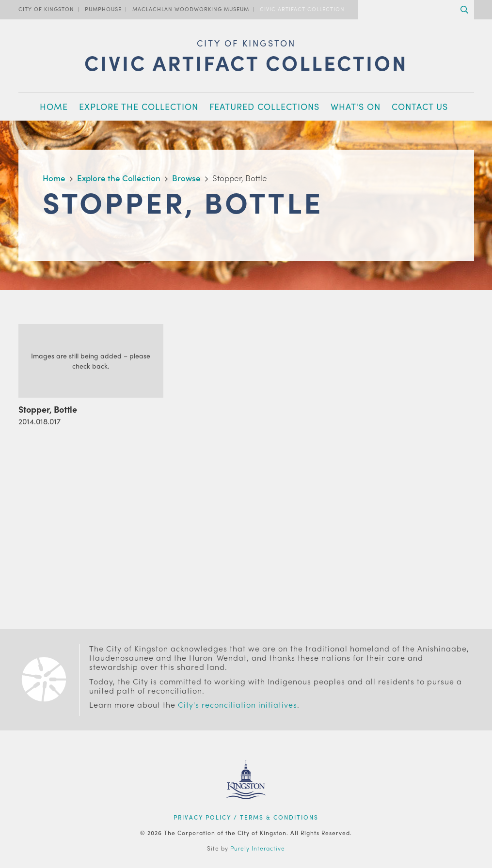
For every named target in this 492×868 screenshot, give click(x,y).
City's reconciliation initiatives (238, 705)
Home (54, 106)
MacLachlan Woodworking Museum (191, 9)
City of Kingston (46, 9)
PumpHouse (103, 9)
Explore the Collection (139, 106)
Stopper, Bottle (48, 409)
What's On (356, 106)
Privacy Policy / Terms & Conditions (246, 817)
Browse (186, 178)
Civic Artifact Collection (302, 9)
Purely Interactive (258, 848)
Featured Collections (264, 106)
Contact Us (420, 106)
